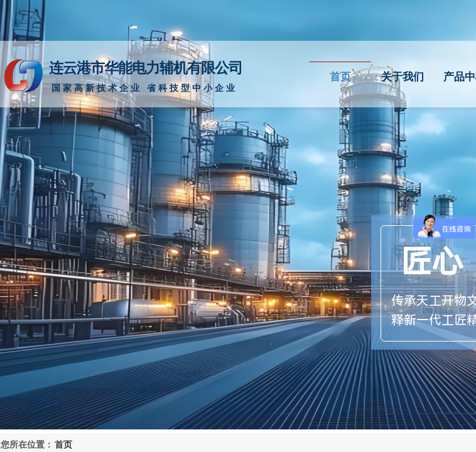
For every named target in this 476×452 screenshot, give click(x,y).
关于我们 (403, 77)
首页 (340, 77)
